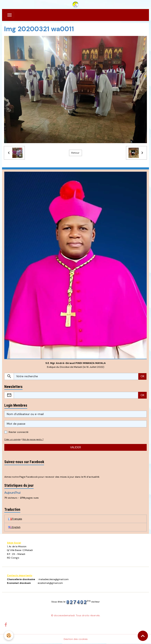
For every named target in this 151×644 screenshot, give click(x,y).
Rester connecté (18, 432)
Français (15, 519)
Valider (75, 447)
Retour (75, 153)
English (14, 527)
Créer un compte (12, 439)
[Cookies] (9, 635)
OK (142, 376)
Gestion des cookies (76, 639)
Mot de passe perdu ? (33, 439)
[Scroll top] (143, 636)
